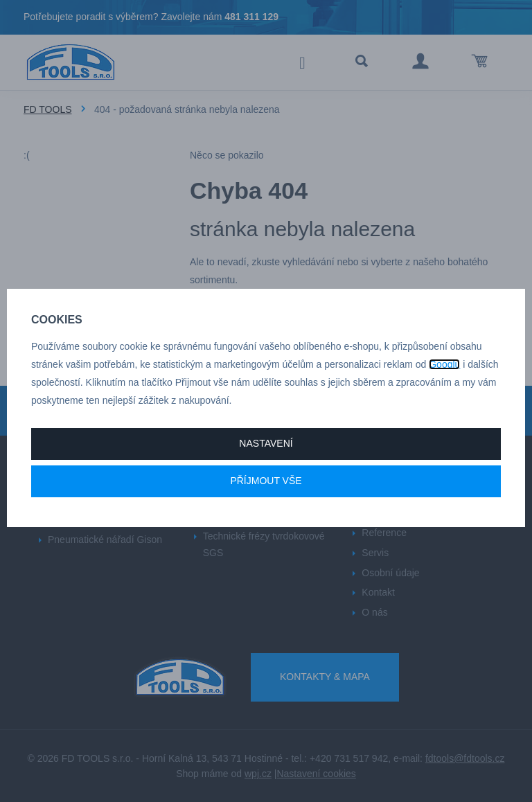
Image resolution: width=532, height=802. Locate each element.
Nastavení (266, 443)
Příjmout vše (266, 481)
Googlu (444, 364)
